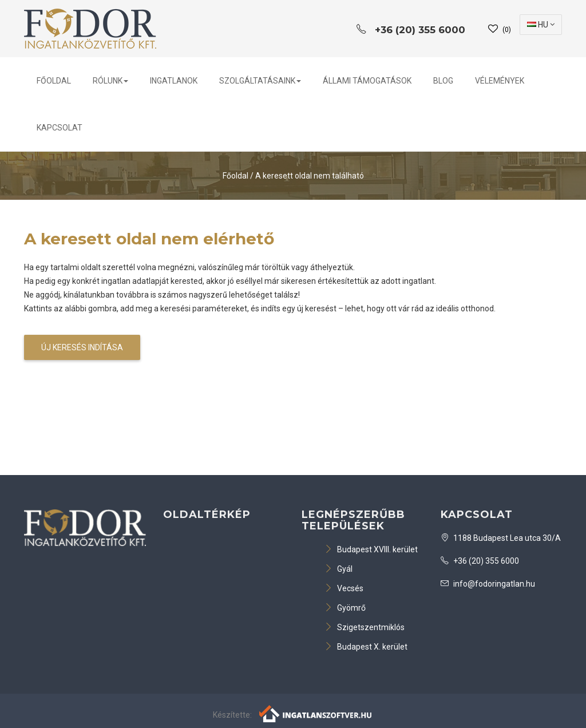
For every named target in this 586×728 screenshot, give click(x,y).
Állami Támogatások (367, 81)
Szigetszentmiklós (365, 627)
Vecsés (344, 588)
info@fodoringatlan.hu (488, 584)
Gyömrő (345, 608)
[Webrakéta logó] (316, 713)
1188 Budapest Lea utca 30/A (501, 538)
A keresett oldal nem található (310, 176)
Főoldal (54, 81)
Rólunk (110, 81)
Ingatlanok (174, 81)
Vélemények (500, 81)
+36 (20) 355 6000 (480, 561)
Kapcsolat (60, 128)
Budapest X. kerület (366, 647)
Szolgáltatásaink (260, 81)
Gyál (338, 569)
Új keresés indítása (82, 347)
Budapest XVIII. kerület (371, 549)
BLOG (443, 81)
